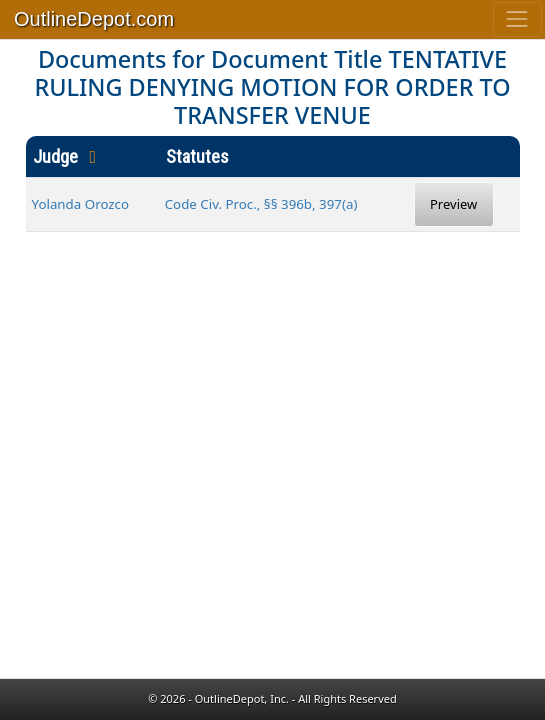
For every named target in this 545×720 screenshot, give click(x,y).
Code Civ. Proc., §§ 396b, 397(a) (261, 204)
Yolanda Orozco (81, 204)
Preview (453, 204)
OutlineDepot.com (94, 19)
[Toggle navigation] (517, 19)
